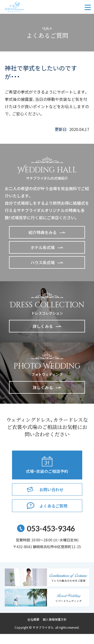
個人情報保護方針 (55, 619)
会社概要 (33, 619)
